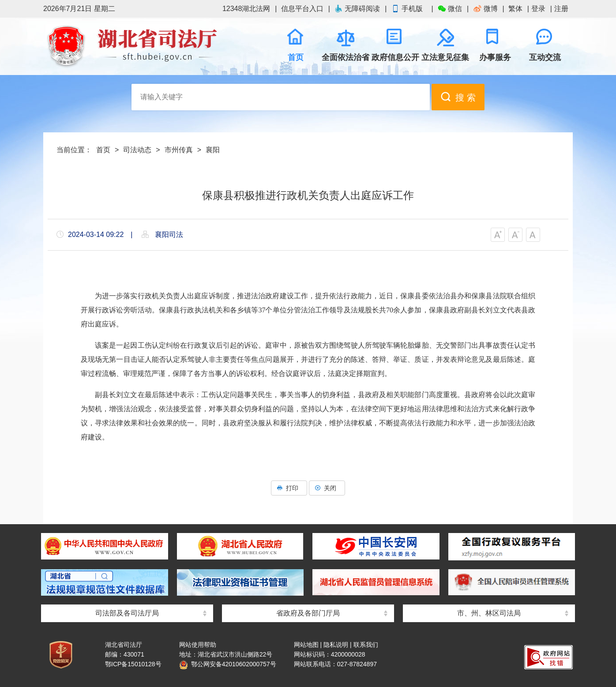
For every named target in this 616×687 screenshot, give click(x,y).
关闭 (327, 488)
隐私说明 (336, 645)
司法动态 (137, 150)
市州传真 (179, 150)
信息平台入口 (302, 9)
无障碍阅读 (357, 9)
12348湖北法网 (246, 9)
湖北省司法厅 (131, 46)
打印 (289, 488)
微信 (450, 9)
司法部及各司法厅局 (127, 613)
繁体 (515, 9)
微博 (485, 9)
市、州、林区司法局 (489, 613)
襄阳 (213, 150)
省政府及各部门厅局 (308, 613)
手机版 (409, 9)
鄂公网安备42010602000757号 (228, 664)
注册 (561, 9)
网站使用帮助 (198, 645)
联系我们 (366, 645)
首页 (103, 150)
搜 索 (458, 97)
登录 (538, 9)
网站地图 (306, 645)
